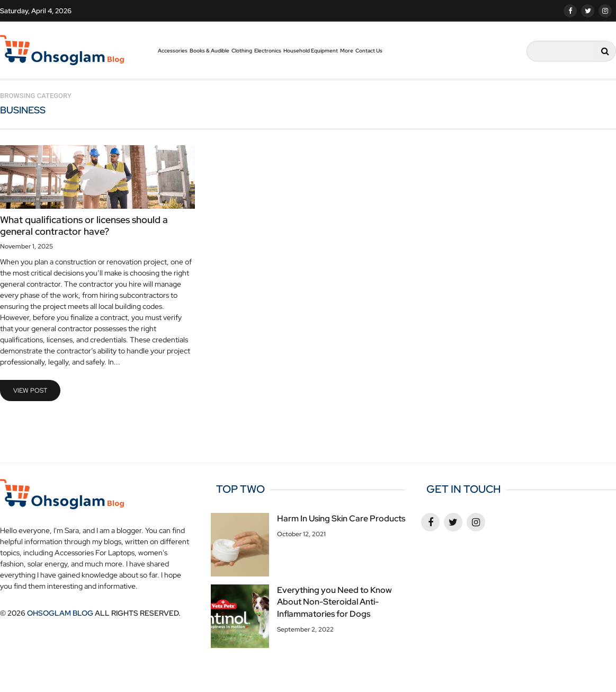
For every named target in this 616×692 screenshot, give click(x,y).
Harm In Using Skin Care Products (341, 518)
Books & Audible (209, 51)
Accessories (173, 51)
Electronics (268, 51)
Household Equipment (311, 51)
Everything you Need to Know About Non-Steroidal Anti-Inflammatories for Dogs (334, 602)
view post (30, 391)
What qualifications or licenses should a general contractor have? (84, 225)
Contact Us (369, 51)
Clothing (242, 51)
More (347, 51)
